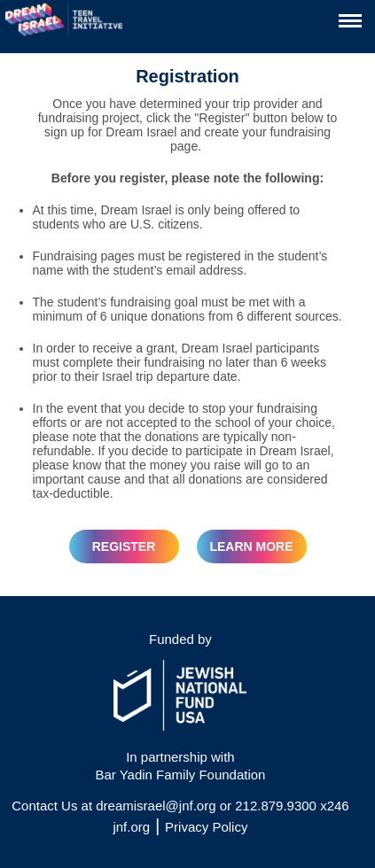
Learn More (251, 546)
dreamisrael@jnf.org (156, 806)
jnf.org (131, 827)
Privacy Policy (206, 827)
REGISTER (124, 546)
